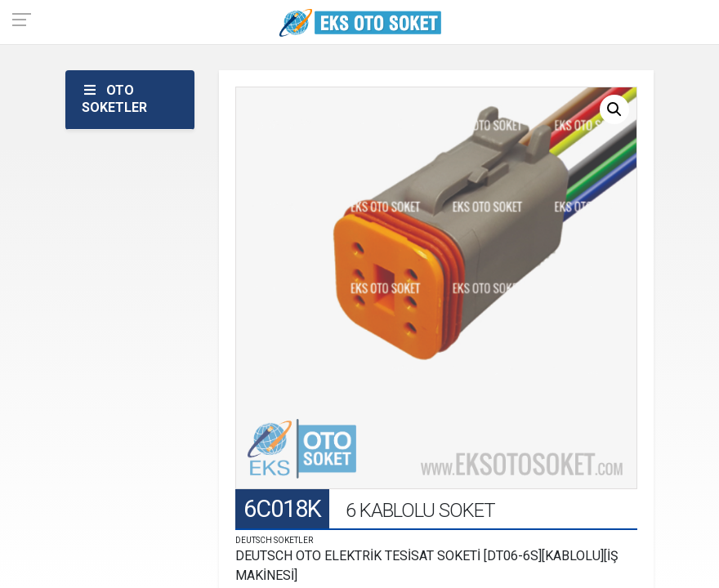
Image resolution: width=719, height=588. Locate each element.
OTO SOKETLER (114, 99)
